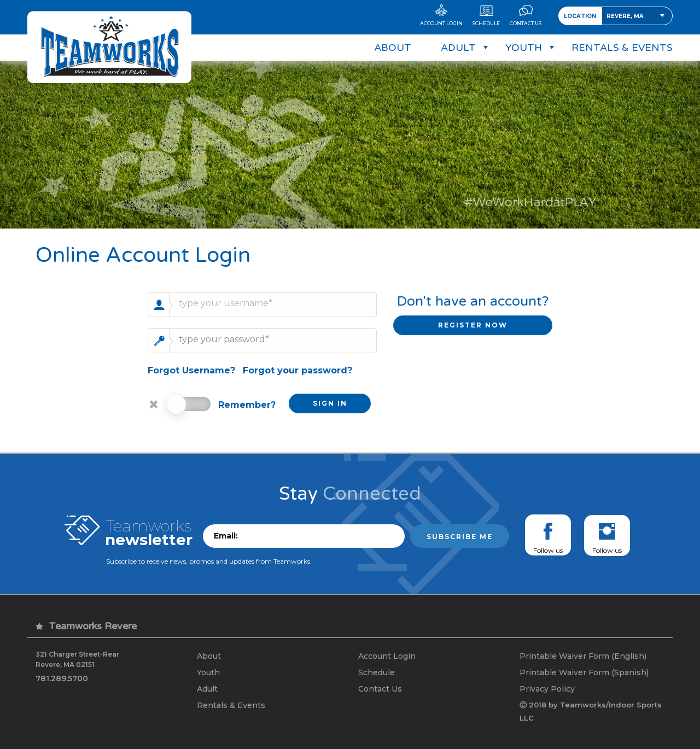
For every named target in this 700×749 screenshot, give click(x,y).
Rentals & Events (231, 705)
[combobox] (637, 16)
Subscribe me (460, 537)
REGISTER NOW (473, 325)
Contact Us (380, 689)
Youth (208, 672)
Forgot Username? (191, 370)
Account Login (387, 656)
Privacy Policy (547, 689)
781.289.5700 (62, 678)
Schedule (377, 672)
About (209, 656)
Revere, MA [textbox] (625, 16)
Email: (226, 536)
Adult (207, 689)
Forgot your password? (297, 370)
